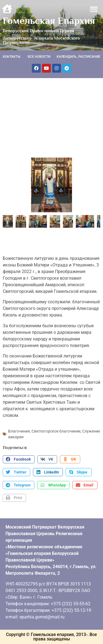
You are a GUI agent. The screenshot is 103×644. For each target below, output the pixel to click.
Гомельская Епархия (49, 21)
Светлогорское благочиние (56, 431)
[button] (94, 9)
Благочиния (19, 431)
